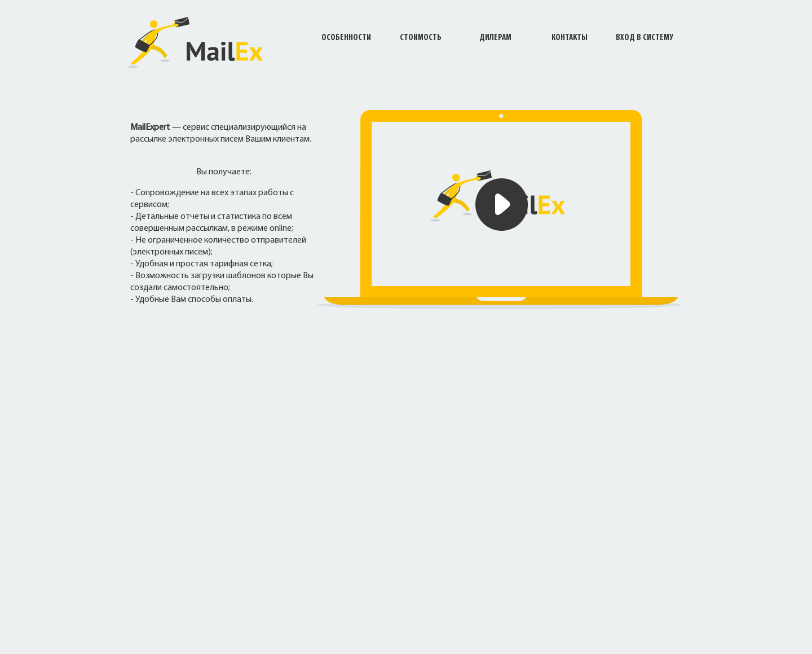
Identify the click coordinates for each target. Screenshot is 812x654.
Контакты (570, 38)
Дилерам (495, 38)
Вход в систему (644, 38)
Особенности (346, 38)
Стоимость (421, 38)
